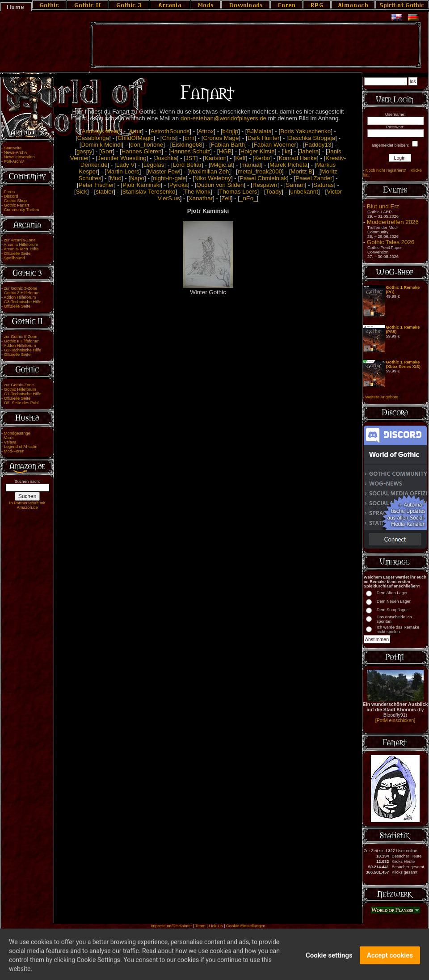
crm (189, 138)
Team (200, 926)
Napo (137, 178)
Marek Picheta (288, 165)
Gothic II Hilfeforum (22, 341)
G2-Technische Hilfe (23, 350)
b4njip (231, 131)
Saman (295, 185)
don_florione (147, 145)
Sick (82, 192)
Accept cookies (390, 961)
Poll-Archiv (14, 161)
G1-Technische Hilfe (23, 394)
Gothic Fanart (17, 205)
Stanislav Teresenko (149, 192)
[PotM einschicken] (395, 720)
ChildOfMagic (135, 138)
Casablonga (93, 138)
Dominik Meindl (101, 145)
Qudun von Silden (220, 185)
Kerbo (262, 158)
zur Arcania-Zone (20, 240)
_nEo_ (248, 198)
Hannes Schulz (190, 151)
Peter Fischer (96, 185)
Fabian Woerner (275, 145)
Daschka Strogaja (312, 138)
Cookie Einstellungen (246, 926)
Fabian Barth (228, 145)
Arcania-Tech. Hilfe (21, 249)
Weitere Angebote (382, 397)
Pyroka (179, 185)
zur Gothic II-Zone (21, 337)
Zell (226, 198)
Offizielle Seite (17, 253)
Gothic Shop (15, 201)
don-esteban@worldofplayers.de (223, 118)
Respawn (265, 185)
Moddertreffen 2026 (393, 222)
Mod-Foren (14, 451)
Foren (9, 192)
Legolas (154, 165)
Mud (116, 178)
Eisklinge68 (187, 145)
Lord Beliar (187, 165)
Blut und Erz (383, 206)
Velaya (10, 442)
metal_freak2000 (260, 171)
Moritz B (301, 171)
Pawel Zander (314, 178)
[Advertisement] (256, 45)
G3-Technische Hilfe (23, 302)
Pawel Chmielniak (263, 178)
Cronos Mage (221, 138)
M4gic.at (221, 165)
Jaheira (309, 151)
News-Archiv (16, 152)
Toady (274, 192)
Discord (11, 196)
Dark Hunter (264, 138)
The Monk (197, 192)
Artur (136, 131)
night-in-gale (169, 178)
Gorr (107, 151)
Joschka (166, 158)
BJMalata (259, 131)
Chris (169, 138)
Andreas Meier (101, 131)
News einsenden (19, 157)
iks (287, 151)
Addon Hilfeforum (20, 297)
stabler (105, 192)
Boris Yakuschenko (305, 131)
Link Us (216, 926)
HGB (225, 151)
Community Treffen (22, 210)
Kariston (216, 158)
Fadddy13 (318, 145)
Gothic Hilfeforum (20, 389)
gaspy (84, 151)
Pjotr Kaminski (141, 185)
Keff (240, 158)
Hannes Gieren (142, 151)
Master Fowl (164, 171)
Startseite (13, 148)
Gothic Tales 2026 (391, 242)
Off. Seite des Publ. (22, 403)
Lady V (126, 165)
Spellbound (15, 258)
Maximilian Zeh (209, 171)
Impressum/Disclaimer (171, 926)
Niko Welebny (213, 178)
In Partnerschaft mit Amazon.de (27, 505)
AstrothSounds (170, 131)
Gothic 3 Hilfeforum (22, 293)
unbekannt (304, 192)
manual (251, 165)
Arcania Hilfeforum (21, 245)
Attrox (206, 131)
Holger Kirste (258, 151)
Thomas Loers (238, 192)
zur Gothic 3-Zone (21, 288)
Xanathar (201, 198)
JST (191, 158)
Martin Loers (123, 171)
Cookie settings (329, 961)
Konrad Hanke (298, 158)
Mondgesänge (17, 433)
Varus (9, 438)
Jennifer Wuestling (122, 158)
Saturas (324, 185)
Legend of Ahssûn (21, 447)
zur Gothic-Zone (19, 385)
